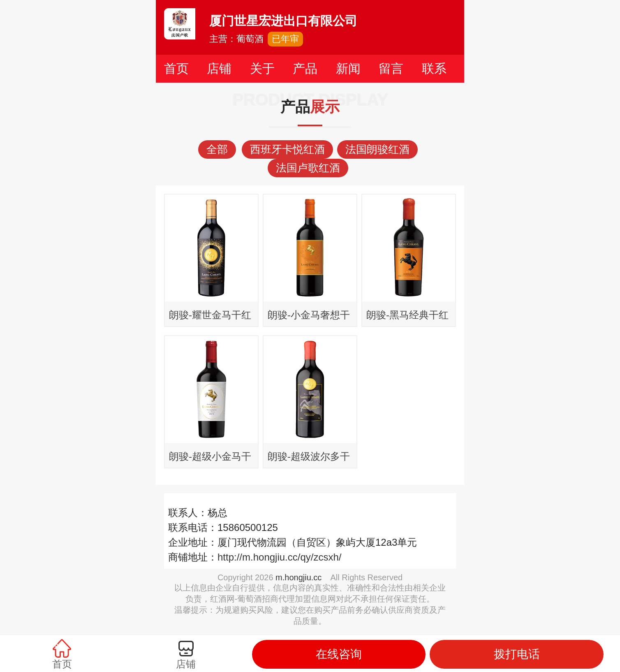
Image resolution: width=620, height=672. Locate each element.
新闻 (348, 68)
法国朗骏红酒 (377, 149)
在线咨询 (339, 654)
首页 (176, 68)
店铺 (219, 68)
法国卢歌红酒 (308, 168)
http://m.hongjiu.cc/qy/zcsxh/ (279, 557)
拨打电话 (517, 654)
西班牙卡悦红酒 (287, 149)
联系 (434, 68)
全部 (217, 149)
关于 (262, 68)
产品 (305, 68)
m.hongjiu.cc (298, 577)
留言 (391, 68)
